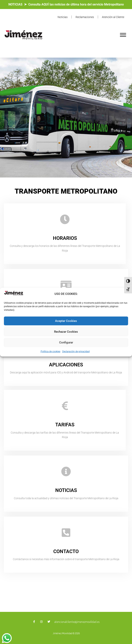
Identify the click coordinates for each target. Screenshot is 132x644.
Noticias (63, 17)
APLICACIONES (66, 365)
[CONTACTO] (66, 533)
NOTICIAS (15, 4)
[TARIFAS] (65, 406)
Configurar (66, 342)
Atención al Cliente (113, 17)
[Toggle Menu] (123, 35)
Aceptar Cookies (66, 321)
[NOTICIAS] (66, 471)
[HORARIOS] (65, 219)
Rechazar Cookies (66, 332)
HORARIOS (65, 238)
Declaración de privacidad (76, 351)
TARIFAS (65, 425)
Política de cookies (50, 351)
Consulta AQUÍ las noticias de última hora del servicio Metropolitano (76, 4)
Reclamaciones (85, 17)
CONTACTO (66, 551)
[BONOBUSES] (66, 285)
